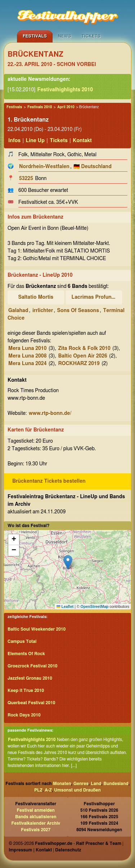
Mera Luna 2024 (27, 364)
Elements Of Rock (26, 654)
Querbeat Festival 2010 (31, 703)
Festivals (35, 36)
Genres (81, 784)
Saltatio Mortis (36, 297)
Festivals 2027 (36, 830)
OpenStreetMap (95, 606)
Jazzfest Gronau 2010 (30, 678)
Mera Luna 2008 (27, 356)
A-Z (48, 790)
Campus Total (22, 641)
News (65, 36)
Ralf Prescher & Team (99, 843)
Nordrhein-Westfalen (44, 167)
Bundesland (116, 784)
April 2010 (66, 107)
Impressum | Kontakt (30, 850)
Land (96, 784)
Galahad (18, 311)
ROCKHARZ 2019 (79, 364)
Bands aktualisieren (36, 817)
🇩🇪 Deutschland (93, 167)
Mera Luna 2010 (27, 348)
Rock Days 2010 (24, 715)
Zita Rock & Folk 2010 (84, 348)
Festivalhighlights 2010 (65, 90)
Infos (14, 141)
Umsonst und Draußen (77, 790)
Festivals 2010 (40, 107)
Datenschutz (68, 850)
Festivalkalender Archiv (36, 823)
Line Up (35, 141)
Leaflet (65, 606)
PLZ (38, 790)
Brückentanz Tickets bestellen (49, 481)
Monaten (62, 784)
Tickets (91, 36)
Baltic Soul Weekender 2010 (37, 629)
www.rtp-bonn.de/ (50, 413)
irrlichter (43, 311)
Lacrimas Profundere (95, 297)
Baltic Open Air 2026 (82, 356)
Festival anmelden (36, 810)
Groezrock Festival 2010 (32, 666)
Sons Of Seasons (78, 311)
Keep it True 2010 (26, 691)
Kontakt (82, 141)
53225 (26, 179)
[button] (68, 562)
